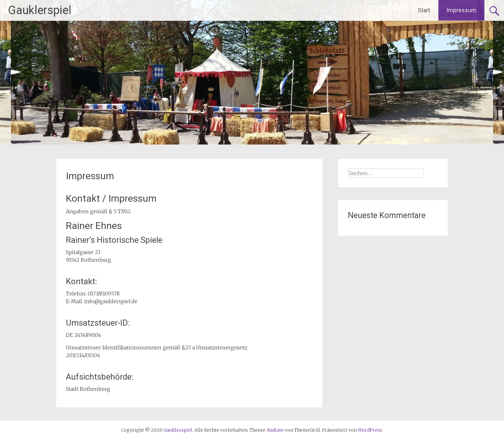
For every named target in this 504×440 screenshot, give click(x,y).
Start (424, 10)
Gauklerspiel (40, 10)
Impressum (461, 10)
